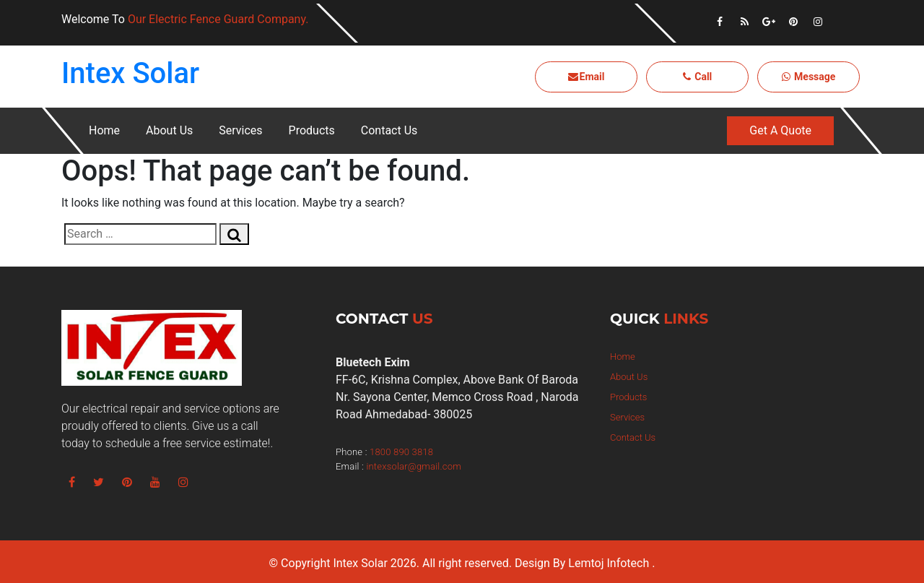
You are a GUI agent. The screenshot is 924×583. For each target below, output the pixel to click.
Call (698, 77)
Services (240, 130)
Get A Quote (780, 130)
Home (104, 130)
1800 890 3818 (401, 452)
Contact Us (389, 130)
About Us (169, 130)
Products (312, 130)
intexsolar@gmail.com (413, 466)
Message (809, 77)
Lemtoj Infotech (609, 563)
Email (587, 77)
